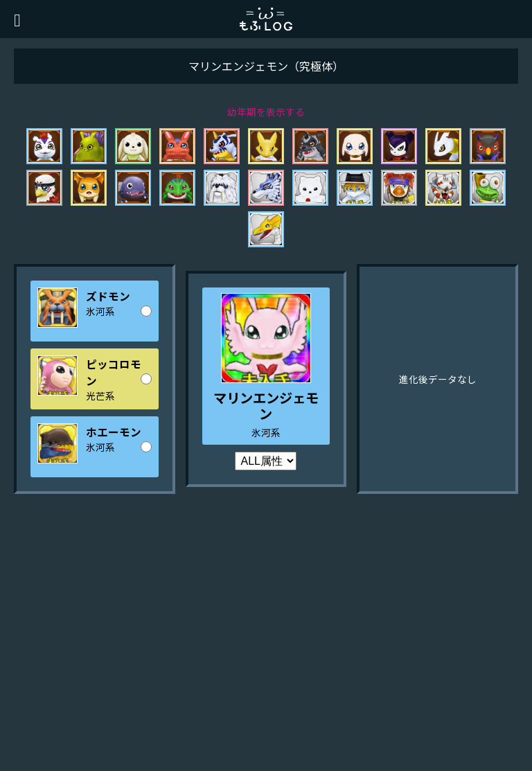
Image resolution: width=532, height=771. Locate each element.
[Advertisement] (266, 660)
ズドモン (108, 296)
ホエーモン (114, 432)
